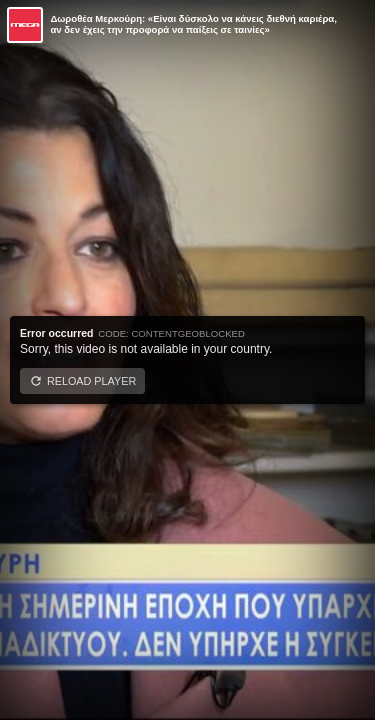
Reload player (91, 381)
